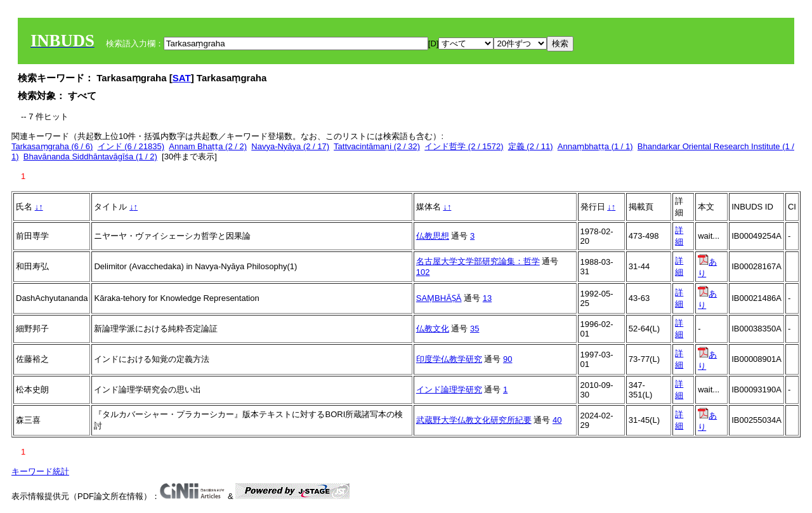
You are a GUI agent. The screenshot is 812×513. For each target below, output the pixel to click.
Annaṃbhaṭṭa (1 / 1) (595, 146)
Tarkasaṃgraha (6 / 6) (52, 146)
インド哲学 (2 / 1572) (464, 146)
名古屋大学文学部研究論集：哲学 (478, 261)
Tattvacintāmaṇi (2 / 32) (377, 146)
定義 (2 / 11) (531, 146)
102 (423, 272)
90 (507, 359)
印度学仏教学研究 (449, 359)
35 (475, 329)
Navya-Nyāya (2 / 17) (290, 146)
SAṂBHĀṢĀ (439, 298)
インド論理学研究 (449, 390)
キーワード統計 (40, 471)
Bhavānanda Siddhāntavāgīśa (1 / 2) (90, 157)
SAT (182, 78)
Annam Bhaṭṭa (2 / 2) (208, 146)
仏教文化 (433, 329)
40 (557, 420)
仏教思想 (433, 236)
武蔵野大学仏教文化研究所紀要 (474, 420)
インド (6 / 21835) (131, 146)
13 (487, 298)
